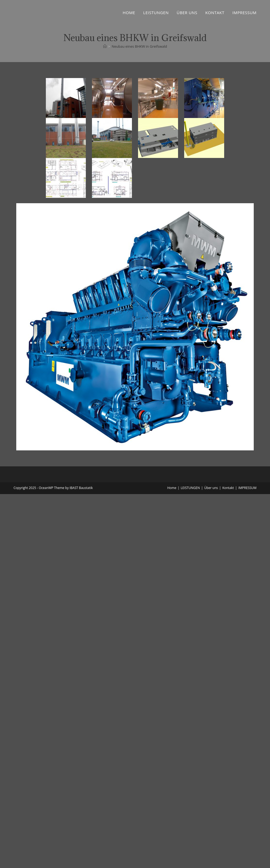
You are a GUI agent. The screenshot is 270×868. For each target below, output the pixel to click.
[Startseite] (105, 46)
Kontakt (228, 488)
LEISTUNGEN (190, 488)
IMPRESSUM (247, 488)
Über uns (211, 488)
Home (172, 488)
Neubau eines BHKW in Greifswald (139, 46)
